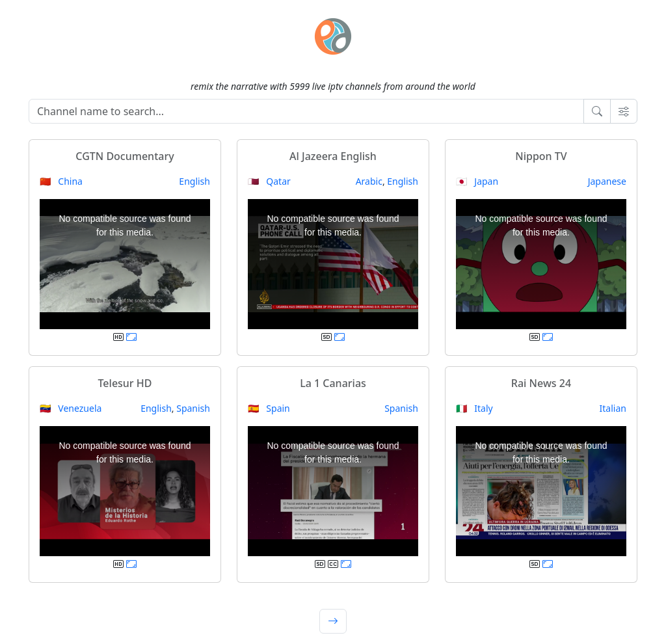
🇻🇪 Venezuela (71, 408)
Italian (613, 408)
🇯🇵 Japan (477, 181)
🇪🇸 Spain (269, 408)
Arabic (369, 181)
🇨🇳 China (61, 181)
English (194, 181)
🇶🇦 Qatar (269, 181)
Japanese (607, 181)
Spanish (193, 408)
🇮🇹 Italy (474, 408)
